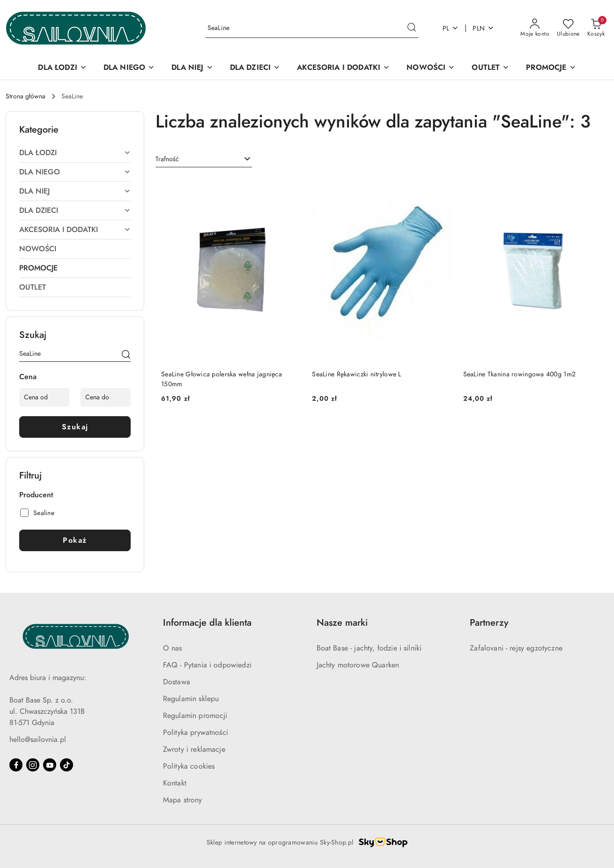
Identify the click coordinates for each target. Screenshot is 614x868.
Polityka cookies (189, 766)
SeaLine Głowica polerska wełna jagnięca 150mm (222, 379)
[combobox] (204, 159)
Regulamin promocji (195, 716)
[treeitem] (75, 153)
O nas (173, 648)
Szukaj (75, 427)
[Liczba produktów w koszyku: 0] (596, 28)
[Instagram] (33, 765)
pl (451, 28)
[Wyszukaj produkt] (312, 28)
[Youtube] (50, 765)
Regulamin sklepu (191, 699)
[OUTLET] (490, 68)
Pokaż (75, 540)
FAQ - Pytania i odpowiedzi (207, 665)
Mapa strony (183, 800)
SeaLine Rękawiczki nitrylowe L (356, 374)
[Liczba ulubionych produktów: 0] (568, 28)
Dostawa (177, 682)
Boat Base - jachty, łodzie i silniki (369, 648)
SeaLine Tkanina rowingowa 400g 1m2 (520, 374)
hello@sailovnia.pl (38, 740)
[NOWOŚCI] (431, 68)
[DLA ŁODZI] (62, 68)
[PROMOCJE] (551, 68)
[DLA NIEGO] (129, 68)
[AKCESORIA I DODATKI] (343, 68)
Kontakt (175, 783)
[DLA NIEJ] (192, 68)
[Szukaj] (126, 355)
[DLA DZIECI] (255, 68)
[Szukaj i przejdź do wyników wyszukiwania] (412, 28)
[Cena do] (106, 397)
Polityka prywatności (196, 733)
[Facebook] (16, 765)
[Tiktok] (67, 765)
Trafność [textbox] (167, 159)
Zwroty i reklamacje (194, 749)
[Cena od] (44, 397)
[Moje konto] (535, 28)
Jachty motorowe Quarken (358, 665)
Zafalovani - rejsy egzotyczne (516, 648)
